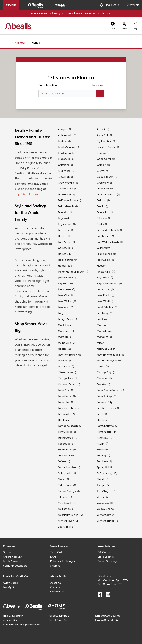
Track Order (57, 552)
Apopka (63, 129)
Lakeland (64, 307)
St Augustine (65, 473)
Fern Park (63, 230)
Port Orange (65, 432)
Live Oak (102, 319)
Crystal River (65, 189)
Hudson (102, 266)
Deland (101, 201)
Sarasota (102, 450)
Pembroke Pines (106, 408)
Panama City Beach (70, 408)
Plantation (103, 420)
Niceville (63, 361)
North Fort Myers (107, 361)
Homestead (65, 266)
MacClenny (65, 325)
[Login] (124, 26)
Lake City (63, 295)
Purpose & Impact (59, 616)
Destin (101, 207)
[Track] (113, 26)
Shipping (55, 566)
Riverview (102, 438)
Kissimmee (64, 290)
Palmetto (63, 402)
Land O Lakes (105, 307)
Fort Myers (103, 236)
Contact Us (57, 592)
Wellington (64, 509)
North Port (64, 367)
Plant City (64, 420)
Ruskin (101, 444)
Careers (55, 587)
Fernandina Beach (108, 230)
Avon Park (103, 135)
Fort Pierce (64, 242)
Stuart (101, 479)
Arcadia (102, 129)
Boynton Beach (106, 147)
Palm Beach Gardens (109, 390)
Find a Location (48, 85)
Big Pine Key (104, 141)
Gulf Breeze (103, 248)
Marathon (64, 331)
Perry (100, 414)
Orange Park (65, 379)
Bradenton (64, 153)
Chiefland (64, 165)
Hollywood (103, 260)
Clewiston (64, 177)
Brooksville (64, 159)
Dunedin (63, 212)
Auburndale (65, 135)
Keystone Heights (107, 284)
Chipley (101, 165)
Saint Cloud (65, 450)
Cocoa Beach (105, 177)
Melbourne (64, 343)
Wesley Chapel (106, 509)
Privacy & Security (13, 616)
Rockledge (64, 444)
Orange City (104, 373)
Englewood (65, 224)
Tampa (101, 485)
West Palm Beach (68, 515)
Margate (63, 337)
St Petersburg (105, 473)
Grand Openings (107, 561)
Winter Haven (66, 521)
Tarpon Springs (67, 491)
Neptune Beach (106, 349)
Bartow (62, 141)
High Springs (104, 254)
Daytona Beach (106, 195)
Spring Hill (103, 468)
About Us (56, 583)
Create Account (12, 557)
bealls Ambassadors (15, 566)
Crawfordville (66, 183)
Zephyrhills (64, 527)
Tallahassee (65, 485)
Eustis (100, 224)
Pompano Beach (68, 426)
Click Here (89, 14)
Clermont (103, 171)
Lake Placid (104, 295)
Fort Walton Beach (108, 242)
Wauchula (103, 503)
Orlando (102, 379)
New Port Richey (67, 355)
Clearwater (65, 171)
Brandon (102, 153)
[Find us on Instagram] (108, 594)
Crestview (103, 183)
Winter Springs (105, 521)
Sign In (7, 552)
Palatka (101, 384)
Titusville (63, 497)
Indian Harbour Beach (71, 272)
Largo (62, 313)
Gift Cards (104, 552)
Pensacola (64, 414)
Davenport (64, 195)
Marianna (103, 337)
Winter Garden (106, 515)
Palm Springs (105, 396)
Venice (101, 497)
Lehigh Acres (65, 319)
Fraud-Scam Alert (59, 620)
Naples (62, 349)
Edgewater (65, 218)
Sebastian (64, 456)
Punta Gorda (66, 438)
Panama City (105, 402)
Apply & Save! (11, 583)
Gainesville (64, 248)
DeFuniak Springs (68, 201)
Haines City (65, 254)
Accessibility (10, 620)
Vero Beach (65, 503)
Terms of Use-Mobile (107, 620)
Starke (62, 479)
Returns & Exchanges (63, 561)
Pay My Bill (9, 587)
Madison (102, 325)
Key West (63, 284)
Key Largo (103, 278)
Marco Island (105, 331)
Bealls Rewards (12, 561)
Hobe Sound (65, 260)
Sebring (101, 456)
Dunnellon (103, 212)
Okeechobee (66, 373)
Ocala (101, 367)
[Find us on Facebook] (100, 594)
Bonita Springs (66, 147)
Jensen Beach (66, 278)
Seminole (102, 462)
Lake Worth (104, 301)
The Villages (104, 491)
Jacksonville (104, 272)
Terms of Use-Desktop (108, 616)
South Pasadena (68, 468)
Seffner (62, 462)
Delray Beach (66, 207)
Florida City (65, 236)
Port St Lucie (104, 432)
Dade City (103, 189)
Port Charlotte (105, 426)
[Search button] (100, 93)
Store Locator (106, 557)
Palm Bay (63, 390)
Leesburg (102, 313)
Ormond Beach (67, 384)
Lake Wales (65, 301)
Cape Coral (104, 159)
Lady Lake (103, 290)
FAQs (53, 557)
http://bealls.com (26, 194)
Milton (101, 343)
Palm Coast (65, 396)
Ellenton (102, 218)
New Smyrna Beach (108, 355)
